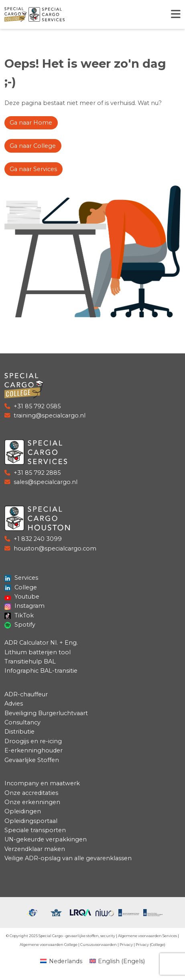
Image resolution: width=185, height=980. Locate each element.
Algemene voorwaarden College (49, 945)
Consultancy (22, 722)
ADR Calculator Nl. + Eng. (41, 643)
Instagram (25, 606)
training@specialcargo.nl (50, 415)
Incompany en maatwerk (42, 783)
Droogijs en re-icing (33, 741)
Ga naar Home (31, 123)
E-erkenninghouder (34, 750)
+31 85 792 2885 (37, 473)
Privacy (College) (150, 945)
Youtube (22, 597)
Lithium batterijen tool (38, 652)
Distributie (19, 732)
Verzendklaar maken (35, 849)
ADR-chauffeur (26, 694)
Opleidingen (23, 811)
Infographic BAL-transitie (41, 671)
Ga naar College (33, 146)
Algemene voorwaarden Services (147, 936)
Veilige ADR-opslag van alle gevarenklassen (68, 858)
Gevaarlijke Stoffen (32, 760)
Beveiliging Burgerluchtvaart (46, 713)
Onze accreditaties (31, 793)
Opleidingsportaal (31, 821)
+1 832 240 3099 (38, 539)
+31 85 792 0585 (37, 406)
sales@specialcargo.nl (46, 482)
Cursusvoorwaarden (99, 945)
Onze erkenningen (32, 802)
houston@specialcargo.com (55, 548)
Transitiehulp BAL (30, 661)
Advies (14, 704)
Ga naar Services (33, 169)
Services (21, 578)
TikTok (19, 615)
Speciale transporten (35, 830)
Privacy (126, 945)
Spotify (20, 625)
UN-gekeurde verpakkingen (46, 839)
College (21, 587)
